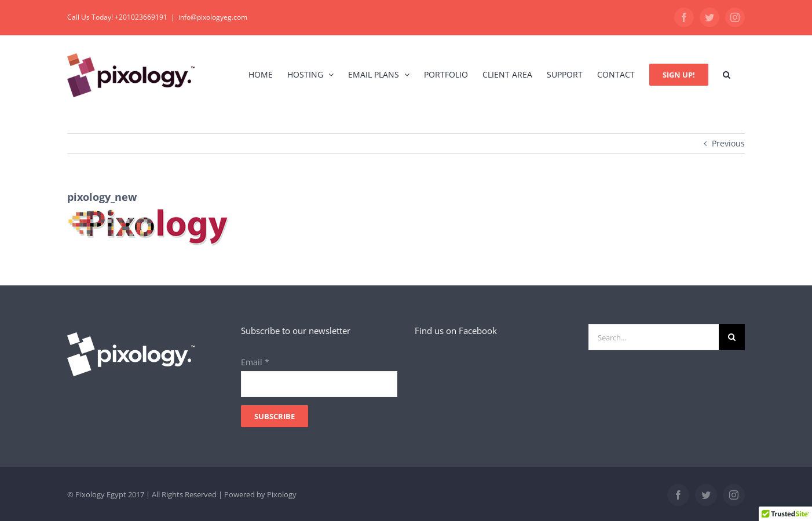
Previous (728, 143)
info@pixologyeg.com (213, 17)
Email (255, 362)
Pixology (282, 494)
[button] (727, 74)
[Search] (732, 337)
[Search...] (654, 337)
